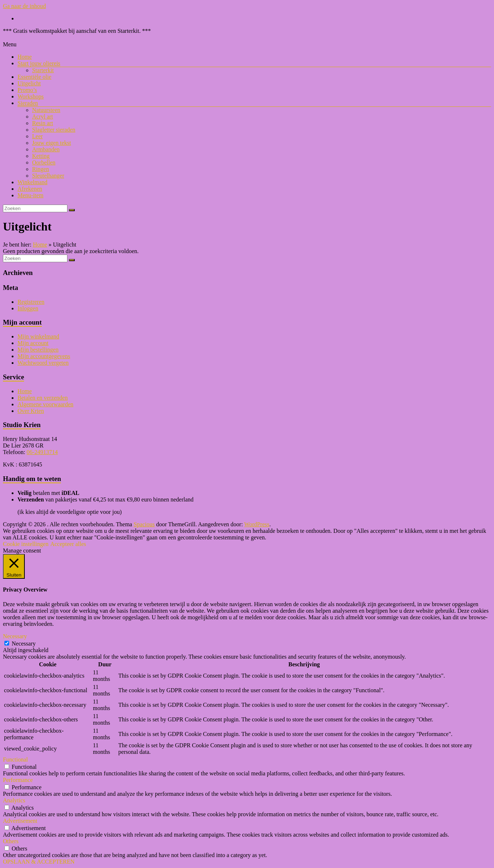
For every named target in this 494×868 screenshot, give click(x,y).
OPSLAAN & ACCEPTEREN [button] (39, 862)
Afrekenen (30, 189)
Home (25, 57)
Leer (37, 136)
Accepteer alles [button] (68, 544)
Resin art (42, 123)
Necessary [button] (15, 636)
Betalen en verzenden (43, 398)
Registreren (31, 302)
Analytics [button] (14, 800)
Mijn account (33, 343)
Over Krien (31, 411)
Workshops (31, 96)
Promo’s (27, 90)
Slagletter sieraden (54, 130)
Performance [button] (18, 780)
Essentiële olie (34, 77)
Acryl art (42, 117)
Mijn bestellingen (38, 350)
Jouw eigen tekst (52, 143)
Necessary (24, 644)
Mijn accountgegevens (44, 356)
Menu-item (30, 195)
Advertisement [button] (20, 821)
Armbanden (46, 149)
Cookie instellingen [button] (26, 544)
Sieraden (28, 103)
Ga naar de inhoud (24, 6)
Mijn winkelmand (38, 336)
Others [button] (11, 841)
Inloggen (28, 308)
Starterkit (43, 70)
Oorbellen (44, 162)
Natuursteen (46, 110)
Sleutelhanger (48, 176)
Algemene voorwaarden (45, 404)
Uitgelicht (29, 83)
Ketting (41, 156)
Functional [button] (15, 759)
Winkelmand (32, 182)
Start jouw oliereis (39, 63)
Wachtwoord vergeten (43, 363)
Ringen (40, 169)
